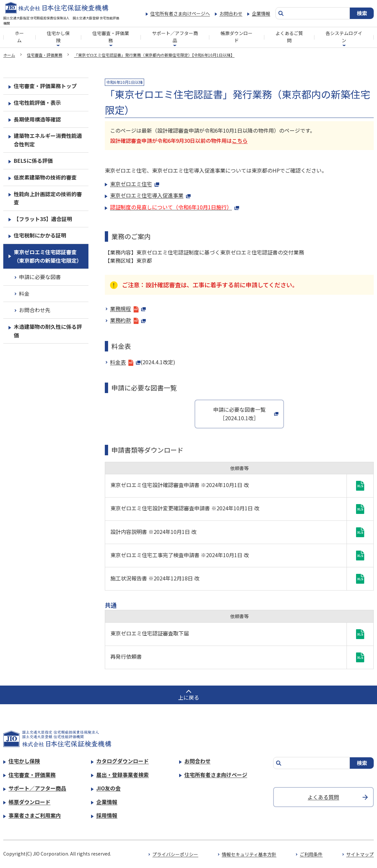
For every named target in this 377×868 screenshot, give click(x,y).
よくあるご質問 (289, 37)
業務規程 (128, 309)
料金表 (125, 362)
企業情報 (261, 13)
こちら (240, 141)
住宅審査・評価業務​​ (111, 37)
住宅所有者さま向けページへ (180, 13)
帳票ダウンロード (236, 37)
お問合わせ (231, 13)
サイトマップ (360, 854)
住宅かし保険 (58, 37)
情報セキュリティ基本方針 (249, 854)
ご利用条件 (311, 854)
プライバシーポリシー (175, 854)
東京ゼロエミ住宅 (135, 184)
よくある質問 (323, 797)
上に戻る (189, 697)
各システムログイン (344, 37)
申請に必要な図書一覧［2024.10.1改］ (239, 414)
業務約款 (128, 320)
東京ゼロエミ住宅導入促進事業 (150, 195)
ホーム (19, 37)
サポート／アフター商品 (175, 37)
